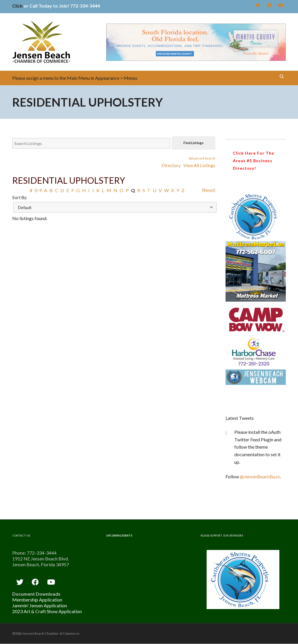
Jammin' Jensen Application (40, 605)
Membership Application (37, 600)
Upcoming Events (119, 536)
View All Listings (199, 165)
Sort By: (20, 198)
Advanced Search (202, 158)
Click (17, 6)
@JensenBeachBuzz (260, 476)
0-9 (38, 190)
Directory (171, 165)
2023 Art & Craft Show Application (47, 611)
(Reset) (209, 190)
